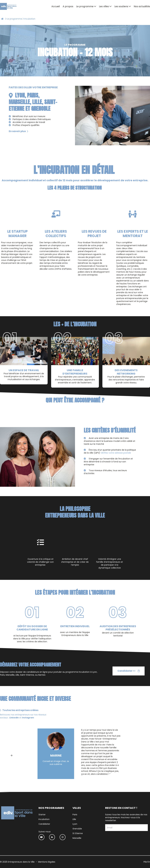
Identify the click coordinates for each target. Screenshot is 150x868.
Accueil (56, 6)
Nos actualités (142, 6)
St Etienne (78, 833)
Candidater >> (129, 671)
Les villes (104, 6)
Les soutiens (121, 6)
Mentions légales (47, 862)
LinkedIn (14, 718)
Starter (42, 815)
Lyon (75, 824)
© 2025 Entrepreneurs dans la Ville (17, 862)
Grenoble (77, 829)
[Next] (11, 755)
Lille (74, 819)
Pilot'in (147, 862)
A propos (68, 6)
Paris (75, 815)
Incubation (44, 819)
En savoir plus (18, 131)
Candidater (44, 824)
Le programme (85, 6)
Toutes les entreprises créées (19, 710)
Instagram (28, 718)
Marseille (77, 838)
